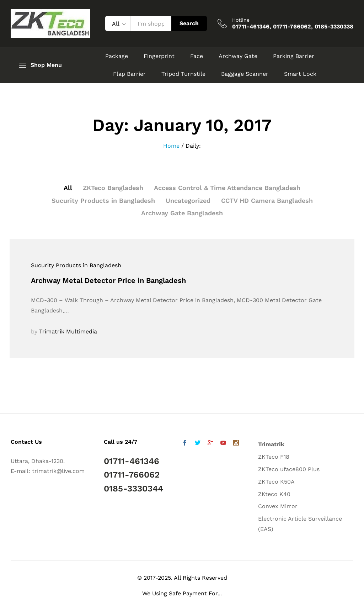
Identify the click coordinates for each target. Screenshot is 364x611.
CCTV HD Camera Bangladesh (267, 201)
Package (117, 56)
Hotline (241, 20)
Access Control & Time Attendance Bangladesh (227, 188)
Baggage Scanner (245, 74)
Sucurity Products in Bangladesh (103, 201)
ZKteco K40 (274, 494)
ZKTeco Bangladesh (113, 188)
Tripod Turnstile (183, 74)
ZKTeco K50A (276, 482)
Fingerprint (159, 56)
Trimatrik (271, 444)
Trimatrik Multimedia (68, 331)
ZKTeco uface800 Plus (289, 469)
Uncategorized (188, 201)
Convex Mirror (278, 506)
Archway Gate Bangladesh (182, 213)
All (68, 188)
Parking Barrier (294, 56)
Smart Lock (300, 74)
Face (197, 56)
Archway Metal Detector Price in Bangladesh (108, 280)
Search (189, 23)
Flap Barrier (129, 74)
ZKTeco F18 (274, 457)
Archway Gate (238, 56)
